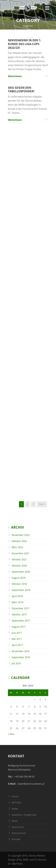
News (15, 821)
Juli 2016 (16, 663)
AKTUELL (17, 803)
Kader (15, 809)
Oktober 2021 (19, 559)
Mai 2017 (17, 639)
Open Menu (47, 8)
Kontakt (16, 839)
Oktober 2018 (19, 584)
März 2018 (17, 602)
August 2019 (19, 578)
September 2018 (21, 590)
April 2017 (17, 645)
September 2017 (21, 621)
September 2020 (21, 572)
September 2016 (21, 657)
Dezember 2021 (21, 553)
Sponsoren (18, 827)
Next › (42, 504)
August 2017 (19, 627)
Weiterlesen (15, 76)
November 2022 (21, 535)
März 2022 (17, 547)
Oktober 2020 (19, 566)
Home (15, 796)
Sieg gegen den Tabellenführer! (21, 90)
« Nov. (11, 734)
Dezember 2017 (21, 608)
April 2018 (17, 596)
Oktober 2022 (19, 541)
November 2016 (21, 651)
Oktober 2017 (19, 615)
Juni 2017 (17, 633)
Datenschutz (19, 833)
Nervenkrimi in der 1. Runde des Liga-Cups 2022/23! (25, 44)
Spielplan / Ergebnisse (24, 815)
